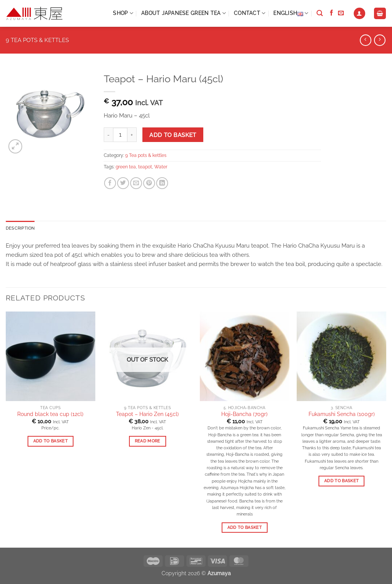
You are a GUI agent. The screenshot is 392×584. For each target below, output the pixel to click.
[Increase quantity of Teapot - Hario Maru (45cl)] (132, 135)
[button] (359, 14)
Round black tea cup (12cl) (50, 414)
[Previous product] (380, 40)
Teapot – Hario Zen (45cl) (147, 414)
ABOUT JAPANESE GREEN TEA (184, 13)
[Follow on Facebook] (331, 13)
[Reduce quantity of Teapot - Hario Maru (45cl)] (108, 135)
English (291, 13)
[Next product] (365, 40)
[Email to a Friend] (136, 183)
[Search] (320, 13)
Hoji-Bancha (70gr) (244, 414)
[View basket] (380, 14)
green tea (126, 167)
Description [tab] (21, 228)
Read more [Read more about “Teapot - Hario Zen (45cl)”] (148, 442)
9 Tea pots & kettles (37, 40)
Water (161, 167)
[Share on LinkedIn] (162, 183)
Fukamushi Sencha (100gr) (342, 414)
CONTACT (250, 13)
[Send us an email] (341, 13)
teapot (145, 167)
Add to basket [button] (51, 442)
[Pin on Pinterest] (149, 183)
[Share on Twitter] (123, 183)
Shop (123, 13)
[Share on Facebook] (110, 183)
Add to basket (173, 135)
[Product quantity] (120, 135)
